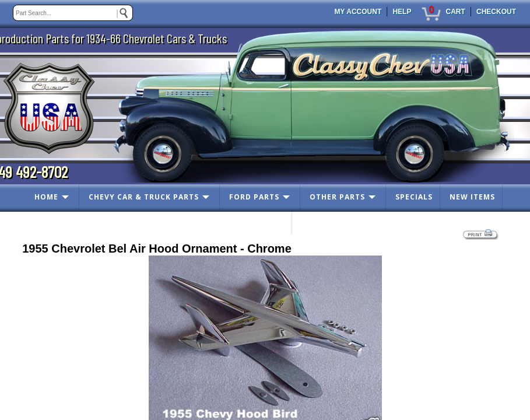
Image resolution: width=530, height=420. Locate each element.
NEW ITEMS (472, 197)
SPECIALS (414, 197)
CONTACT (265, 222)
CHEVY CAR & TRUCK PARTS (144, 197)
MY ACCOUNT (358, 12)
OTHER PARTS (337, 197)
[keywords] (73, 13)
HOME (46, 197)
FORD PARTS (254, 197)
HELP (402, 12)
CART (455, 12)
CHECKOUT (496, 12)
